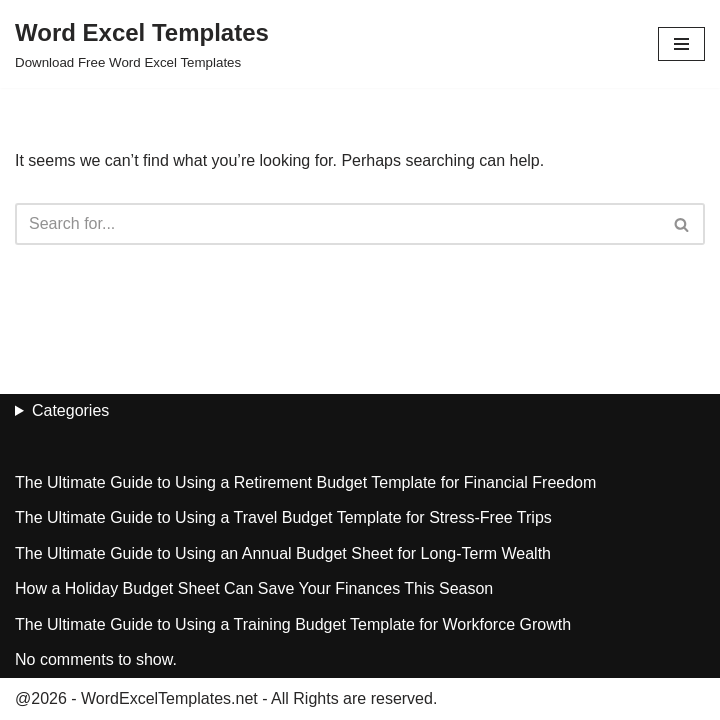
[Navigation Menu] (681, 44)
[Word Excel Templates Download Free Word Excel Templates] (142, 44)
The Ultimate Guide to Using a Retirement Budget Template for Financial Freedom (305, 482)
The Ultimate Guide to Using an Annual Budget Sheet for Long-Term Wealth (283, 553)
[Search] (337, 224)
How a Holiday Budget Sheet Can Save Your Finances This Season (254, 588)
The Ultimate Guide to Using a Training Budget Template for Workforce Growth (293, 624)
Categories (70, 410)
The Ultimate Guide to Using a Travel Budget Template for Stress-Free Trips (283, 517)
